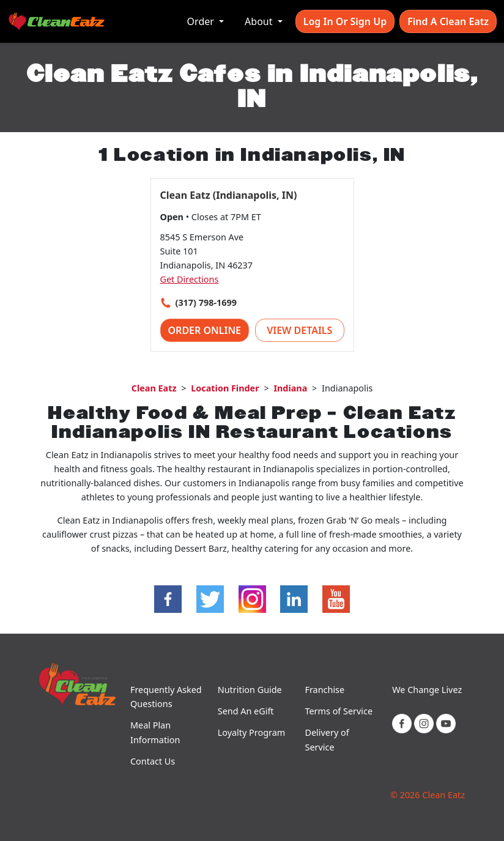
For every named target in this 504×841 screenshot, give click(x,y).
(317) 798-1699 (206, 302)
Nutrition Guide (250, 690)
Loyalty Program (251, 732)
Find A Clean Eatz (448, 21)
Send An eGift (246, 711)
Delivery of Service (327, 739)
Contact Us (153, 761)
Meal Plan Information (155, 732)
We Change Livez (427, 690)
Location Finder (225, 388)
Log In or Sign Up (345, 21)
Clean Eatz (154, 388)
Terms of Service (339, 711)
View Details (299, 330)
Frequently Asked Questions (166, 697)
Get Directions (190, 279)
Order (202, 21)
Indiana (290, 388)
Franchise (325, 690)
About (260, 21)
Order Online (205, 330)
